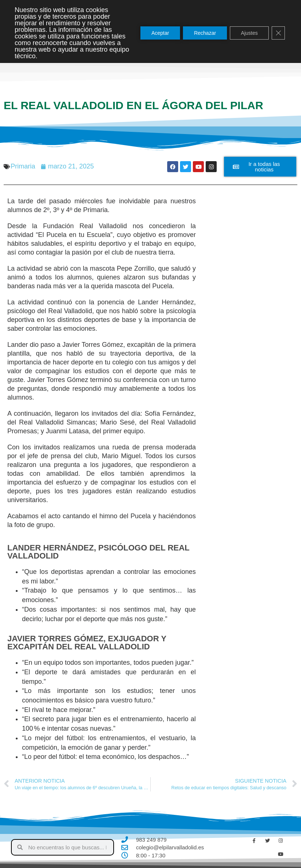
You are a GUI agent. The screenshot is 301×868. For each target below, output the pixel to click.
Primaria (23, 166)
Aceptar (160, 33)
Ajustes (249, 33)
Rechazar (205, 33)
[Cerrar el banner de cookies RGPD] (278, 33)
